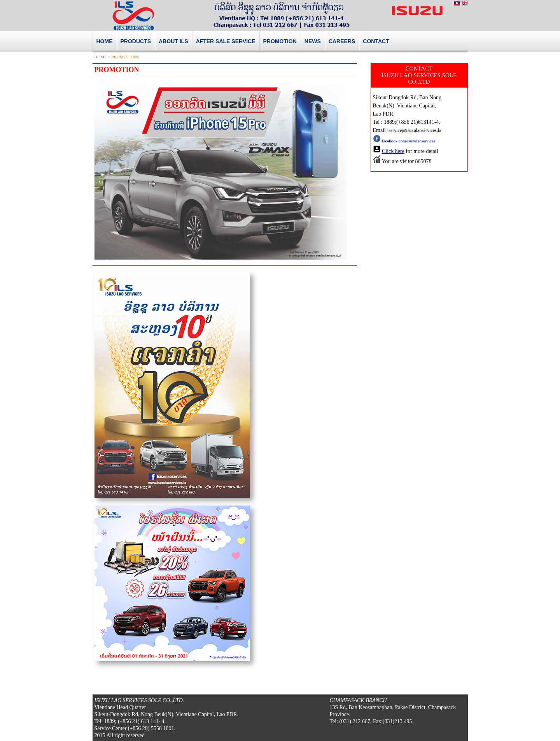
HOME (101, 57)
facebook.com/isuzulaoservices (409, 141)
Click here (393, 151)
